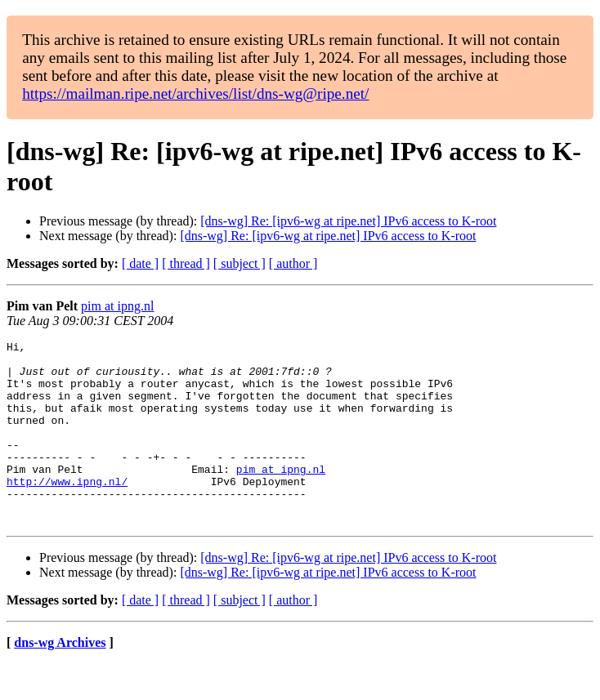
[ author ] (293, 263)
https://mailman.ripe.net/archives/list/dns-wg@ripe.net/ (195, 94)
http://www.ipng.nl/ (67, 511)
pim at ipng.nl (117, 306)
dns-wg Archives (60, 679)
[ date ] (140, 263)
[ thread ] (186, 263)
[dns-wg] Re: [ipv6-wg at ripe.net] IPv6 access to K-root (348, 221)
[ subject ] (240, 263)
